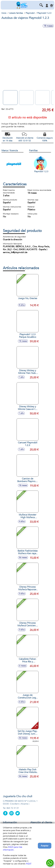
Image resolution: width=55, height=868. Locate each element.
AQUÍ (29, 864)
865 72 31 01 (13, 808)
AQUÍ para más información (13, 848)
